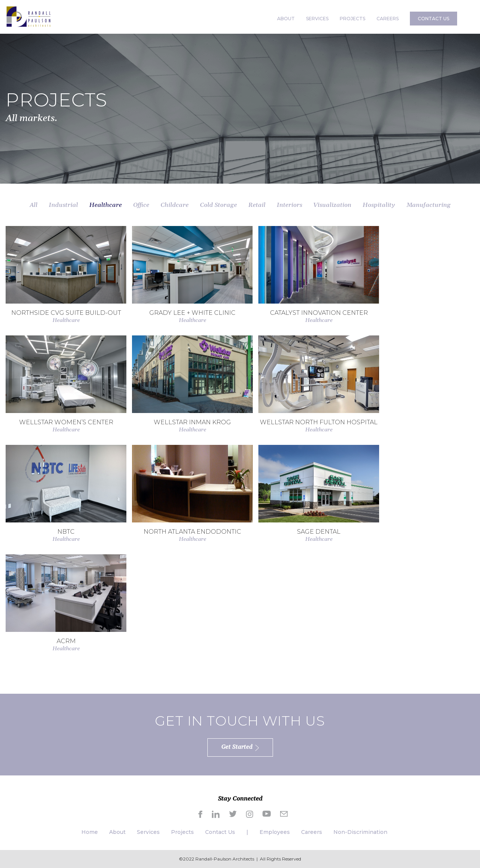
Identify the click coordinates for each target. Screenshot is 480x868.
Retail (257, 205)
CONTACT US (433, 19)
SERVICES (317, 19)
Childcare (175, 205)
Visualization (332, 205)
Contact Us (220, 832)
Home (90, 832)
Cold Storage (218, 205)
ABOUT (286, 19)
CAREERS (388, 19)
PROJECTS (352, 19)
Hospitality (379, 205)
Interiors (289, 205)
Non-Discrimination (360, 832)
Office (141, 205)
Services (148, 832)
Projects (182, 832)
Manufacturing (429, 205)
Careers (312, 832)
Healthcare (106, 205)
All (34, 205)
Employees (275, 832)
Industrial (63, 205)
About (117, 832)
